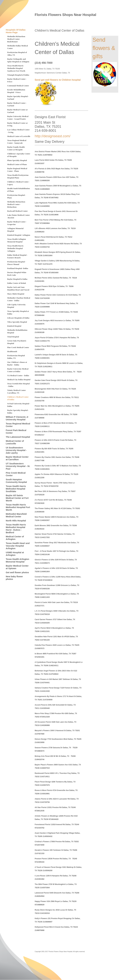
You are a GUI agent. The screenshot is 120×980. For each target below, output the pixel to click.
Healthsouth (12, 351)
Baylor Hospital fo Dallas (17, 279)
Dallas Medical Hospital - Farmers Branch (17, 256)
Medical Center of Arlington (15, 538)
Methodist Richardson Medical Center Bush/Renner (16, 39)
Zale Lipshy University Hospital (16, 306)
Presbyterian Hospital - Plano (17, 196)
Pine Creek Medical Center (18, 347)
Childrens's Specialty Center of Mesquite (19, 155)
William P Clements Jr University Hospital (17, 418)
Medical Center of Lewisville (19, 136)
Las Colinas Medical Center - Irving (18, 131)
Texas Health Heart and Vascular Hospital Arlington (18, 546)
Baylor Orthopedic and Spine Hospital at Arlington (18, 60)
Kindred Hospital (14, 326)
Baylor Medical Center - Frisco (17, 80)
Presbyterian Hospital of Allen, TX (17, 54)
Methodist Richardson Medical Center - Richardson (16, 204)
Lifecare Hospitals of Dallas (18, 318)
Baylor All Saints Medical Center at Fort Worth (17, 498)
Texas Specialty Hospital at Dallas (18, 313)
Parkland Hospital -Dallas (18, 268)
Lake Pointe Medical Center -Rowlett (19, 216)
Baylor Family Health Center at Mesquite (16, 148)
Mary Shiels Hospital (16, 294)
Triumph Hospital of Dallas (18, 75)
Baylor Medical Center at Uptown (17, 567)
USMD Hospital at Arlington (15, 554)
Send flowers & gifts (104, 48)
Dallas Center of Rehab (17, 283)
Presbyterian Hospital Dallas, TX (16, 357)
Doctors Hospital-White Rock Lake (17, 274)
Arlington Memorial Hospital (15, 230)
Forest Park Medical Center (16, 432)
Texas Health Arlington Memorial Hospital (17, 240)
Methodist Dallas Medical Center (17, 47)
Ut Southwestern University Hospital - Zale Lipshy (16, 450)
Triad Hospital (13, 337)
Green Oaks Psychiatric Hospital (17, 342)
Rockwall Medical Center (17, 211)
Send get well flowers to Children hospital (58, 80)
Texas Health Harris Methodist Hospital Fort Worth (18, 507)
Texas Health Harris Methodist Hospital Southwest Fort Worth (16, 68)
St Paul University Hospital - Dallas (19, 405)
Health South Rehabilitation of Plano (19, 190)
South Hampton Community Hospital (16, 481)
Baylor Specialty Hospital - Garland (18, 98)
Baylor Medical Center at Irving (17, 124)
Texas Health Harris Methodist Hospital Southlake (16, 489)
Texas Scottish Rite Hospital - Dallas (18, 385)
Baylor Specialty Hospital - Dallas (18, 412)
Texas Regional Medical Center (18, 425)
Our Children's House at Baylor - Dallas (17, 363)
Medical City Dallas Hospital (19, 380)
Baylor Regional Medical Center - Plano (17, 170)
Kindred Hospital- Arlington (19, 235)
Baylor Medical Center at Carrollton (17, 458)
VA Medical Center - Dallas (18, 375)
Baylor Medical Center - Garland (17, 104)
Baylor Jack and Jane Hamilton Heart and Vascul (18, 288)
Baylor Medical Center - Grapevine (17, 223)
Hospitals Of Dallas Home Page (16, 31)
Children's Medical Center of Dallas (18, 398)
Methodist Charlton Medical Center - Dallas (19, 299)
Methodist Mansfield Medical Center (16, 515)
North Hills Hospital (16, 521)
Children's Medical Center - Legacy (18, 183)
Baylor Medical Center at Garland (17, 111)
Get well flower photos (17, 572)
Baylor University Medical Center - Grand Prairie (18, 118)
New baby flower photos (14, 578)
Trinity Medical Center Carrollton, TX (16, 392)
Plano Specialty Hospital (17, 160)
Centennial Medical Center (18, 86)
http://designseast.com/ (53, 136)
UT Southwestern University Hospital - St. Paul (18, 466)
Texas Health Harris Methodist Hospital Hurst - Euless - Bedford (16, 529)
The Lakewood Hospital (18, 437)
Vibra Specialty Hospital (17, 322)
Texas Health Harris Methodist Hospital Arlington (15, 248)
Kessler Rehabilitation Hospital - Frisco (16, 91)
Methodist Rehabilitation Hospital (17, 331)
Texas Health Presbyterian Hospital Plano (18, 176)
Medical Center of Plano (17, 164)
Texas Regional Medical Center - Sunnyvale (17, 142)
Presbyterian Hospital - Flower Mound (17, 263)
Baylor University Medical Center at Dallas (18, 370)
